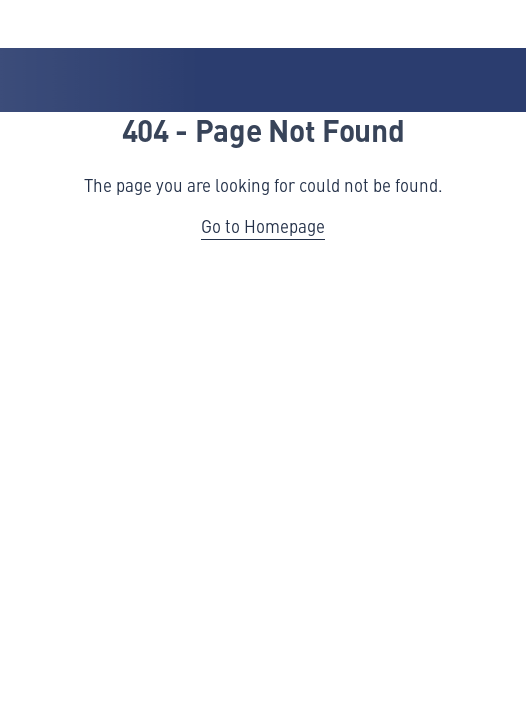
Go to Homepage (263, 226)
